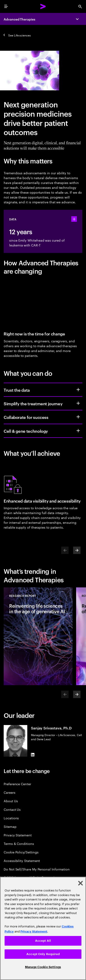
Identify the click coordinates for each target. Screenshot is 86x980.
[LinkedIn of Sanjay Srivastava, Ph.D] (33, 755)
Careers (10, 792)
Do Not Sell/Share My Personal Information (37, 869)
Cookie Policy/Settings (21, 852)
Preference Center (17, 784)
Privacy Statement (18, 835)
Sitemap (10, 826)
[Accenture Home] (43, 6)
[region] (43, 928)
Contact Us (12, 809)
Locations (11, 818)
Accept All (43, 941)
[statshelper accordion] (74, 219)
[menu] (6, 6)
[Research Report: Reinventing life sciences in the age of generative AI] (38, 636)
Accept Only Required (43, 954)
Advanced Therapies (19, 19)
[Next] (77, 550)
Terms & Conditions (19, 843)
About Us (11, 801)
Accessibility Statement (22, 860)
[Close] (80, 883)
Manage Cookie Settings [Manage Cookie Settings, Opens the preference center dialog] (43, 967)
